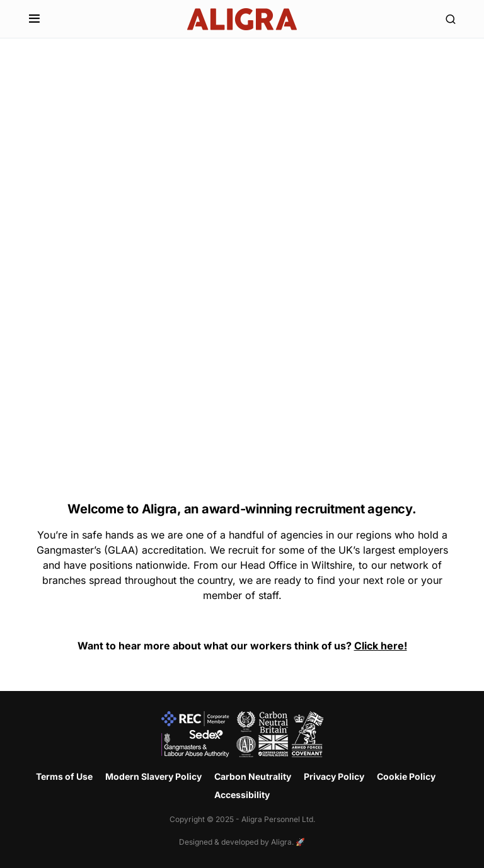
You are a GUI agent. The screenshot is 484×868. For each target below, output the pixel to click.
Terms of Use (64, 776)
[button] (34, 19)
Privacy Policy (334, 776)
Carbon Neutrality (253, 776)
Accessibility (242, 795)
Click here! (381, 646)
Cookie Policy (406, 776)
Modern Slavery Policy (153, 776)
